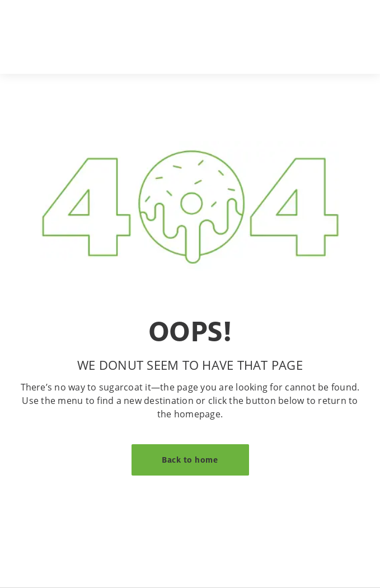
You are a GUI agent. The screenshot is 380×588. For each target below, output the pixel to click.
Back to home (190, 460)
